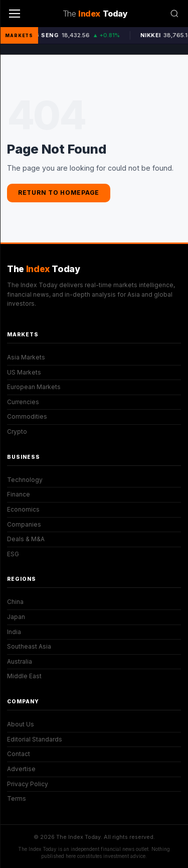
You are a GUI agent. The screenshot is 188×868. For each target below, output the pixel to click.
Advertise (21, 769)
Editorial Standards (35, 739)
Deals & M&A (26, 539)
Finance (19, 494)
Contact (19, 754)
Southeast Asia (29, 646)
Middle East (24, 676)
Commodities (27, 416)
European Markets (34, 387)
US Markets (24, 372)
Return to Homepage (59, 193)
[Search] (174, 14)
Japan (16, 617)
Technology (25, 480)
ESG (13, 554)
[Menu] (15, 14)
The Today (44, 269)
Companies (24, 524)
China (15, 602)
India (14, 632)
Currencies (23, 402)
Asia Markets (26, 357)
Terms (17, 798)
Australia (20, 661)
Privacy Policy (28, 784)
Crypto (17, 431)
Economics (23, 509)
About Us (21, 724)
